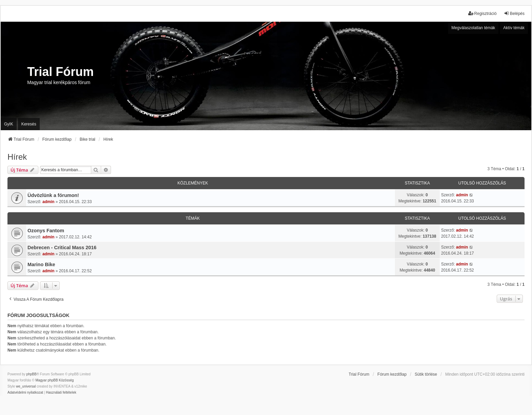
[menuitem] (25, 393)
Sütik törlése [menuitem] (426, 374)
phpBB (32, 374)
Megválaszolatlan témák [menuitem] (473, 28)
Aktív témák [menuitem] (514, 28)
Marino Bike (41, 264)
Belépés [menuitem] (514, 13)
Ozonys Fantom (46, 231)
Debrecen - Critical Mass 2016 (62, 248)
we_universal (26, 386)
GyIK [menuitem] (9, 124)
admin (48, 202)
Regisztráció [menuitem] (482, 13)
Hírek (17, 157)
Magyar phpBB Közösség (54, 380)
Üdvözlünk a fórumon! (53, 195)
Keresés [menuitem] (29, 124)
